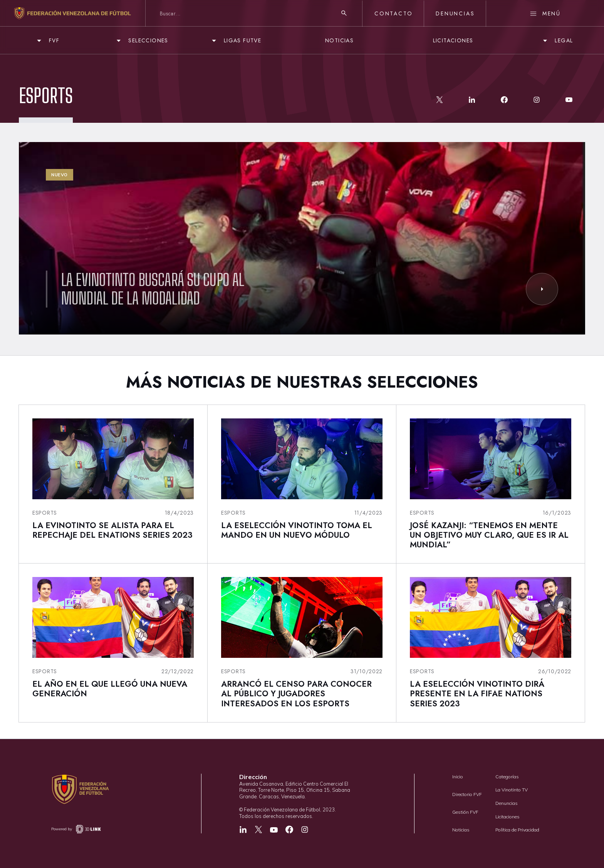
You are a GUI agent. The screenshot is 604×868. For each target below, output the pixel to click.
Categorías (507, 777)
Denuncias (507, 803)
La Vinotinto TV (512, 790)
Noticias (461, 830)
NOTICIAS (339, 40)
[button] (47, 41)
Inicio (458, 777)
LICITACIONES (453, 40)
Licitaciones (508, 817)
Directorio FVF (467, 794)
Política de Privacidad (517, 830)
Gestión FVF (465, 812)
